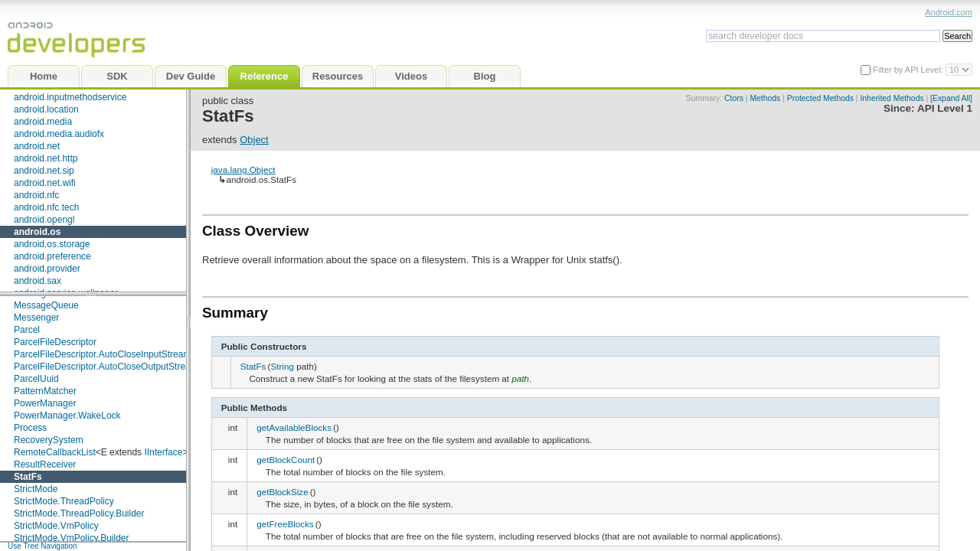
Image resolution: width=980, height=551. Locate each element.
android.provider (47, 269)
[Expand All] (951, 98)
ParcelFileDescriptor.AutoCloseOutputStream (106, 367)
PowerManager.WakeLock (67, 416)
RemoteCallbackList (55, 452)
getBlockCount (286, 460)
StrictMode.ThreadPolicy (64, 501)
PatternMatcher (45, 391)
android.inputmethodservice (70, 97)
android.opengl (44, 220)
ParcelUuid (36, 379)
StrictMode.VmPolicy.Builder (72, 538)
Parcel (27, 330)
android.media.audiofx (59, 134)
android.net (37, 146)
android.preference (52, 256)
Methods (765, 98)
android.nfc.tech (46, 207)
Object (254, 140)
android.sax (38, 281)
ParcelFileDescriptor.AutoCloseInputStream (102, 354)
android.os (37, 232)
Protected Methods (820, 98)
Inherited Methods (892, 98)
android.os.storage (52, 244)
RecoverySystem (49, 440)
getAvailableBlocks (294, 427)
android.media (43, 122)
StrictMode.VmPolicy (56, 526)
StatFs (28, 477)
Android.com (949, 12)
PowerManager (45, 403)
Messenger (36, 318)
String (282, 366)
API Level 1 (945, 108)
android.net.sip (44, 171)
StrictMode (36, 489)
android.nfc (36, 195)
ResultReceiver (45, 465)
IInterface (163, 452)
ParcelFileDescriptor (55, 342)
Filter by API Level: (909, 70)
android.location (46, 109)
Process (30, 428)
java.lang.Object (243, 170)
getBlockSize (283, 492)
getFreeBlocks (285, 524)
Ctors (734, 98)
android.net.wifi (45, 183)
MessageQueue (46, 305)
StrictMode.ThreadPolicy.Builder (79, 514)
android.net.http (46, 158)
